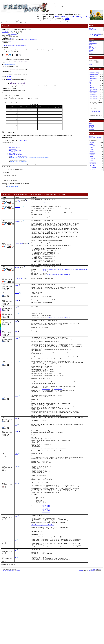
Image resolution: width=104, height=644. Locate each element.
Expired (91, 157)
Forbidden (92, 149)
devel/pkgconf (23, 143)
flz (16, 600)
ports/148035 (46, 561)
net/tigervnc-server (15, 159)
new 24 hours (93, 162)
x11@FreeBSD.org (13, 34)
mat (16, 344)
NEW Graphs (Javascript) (95, 138)
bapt (16, 328)
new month (92, 169)
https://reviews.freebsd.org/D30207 (59, 293)
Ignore (91, 148)
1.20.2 (3, 32)
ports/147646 (46, 559)
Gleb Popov (18, 206)
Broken (91, 144)
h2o (90, 82)
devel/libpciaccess (15, 154)
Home (91, 124)
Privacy (91, 50)
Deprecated (92, 146)
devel (6, 32)
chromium (92, 87)
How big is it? (92, 47)
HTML (94, 632)
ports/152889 (46, 566)
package (9, 81)
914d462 (12, 38)
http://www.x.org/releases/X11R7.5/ (43, 583)
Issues (91, 45)
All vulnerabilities (96, 111)
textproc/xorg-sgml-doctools (18, 161)
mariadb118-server (94, 78)
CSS (97, 632)
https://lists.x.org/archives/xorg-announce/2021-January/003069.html (65, 287)
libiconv (35, 40)
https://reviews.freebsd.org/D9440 (59, 339)
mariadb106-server (94, 74)
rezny (16, 335)
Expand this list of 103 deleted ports (18, 166)
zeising (17, 304)
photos (67, 19)
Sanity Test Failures (94, 128)
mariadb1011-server (94, 72)
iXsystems (99, 34)
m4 (28, 40)
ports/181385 (58, 424)
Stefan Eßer (18, 213)
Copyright (81, 633)
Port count (92, 142)
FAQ (90, 46)
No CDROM (92, 153)
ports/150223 (46, 564)
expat (26, 40)
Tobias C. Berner (19, 256)
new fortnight (93, 167)
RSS (100, 632)
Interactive (92, 160)
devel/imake (12, 152)
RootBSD (96, 36)
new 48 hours (93, 164)
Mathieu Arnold (19, 297)
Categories (92, 125)
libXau (23, 40)
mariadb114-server (94, 76)
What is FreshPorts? (94, 42)
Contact (91, 53)
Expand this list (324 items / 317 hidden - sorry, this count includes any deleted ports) (30, 162)
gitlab (91, 80)
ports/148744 (46, 563)
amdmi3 (17, 313)
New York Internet (93, 34)
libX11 (31, 40)
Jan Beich (17, 284)
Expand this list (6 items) (9, 65)
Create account (93, 30)
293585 (44, 208)
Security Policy (93, 49)
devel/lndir (12, 156)
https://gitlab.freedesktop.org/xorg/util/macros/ (15, 46)
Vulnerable (92, 155)
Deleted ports (92, 126)
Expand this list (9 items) (13, 192)
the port (9, 78)
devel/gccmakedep (14, 151)
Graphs (91, 136)
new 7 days (92, 165)
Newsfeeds (92, 129)
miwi (16, 533)
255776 (44, 288)
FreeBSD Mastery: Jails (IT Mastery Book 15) (72, 16)
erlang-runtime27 (93, 89)
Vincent (21, 207)
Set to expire (92, 158)
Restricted (92, 151)
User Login (92, 28)
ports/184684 (46, 424)
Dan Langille (91, 633)
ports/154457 (46, 567)
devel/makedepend (14, 157)
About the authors (93, 43)
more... (91, 65)
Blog (90, 52)
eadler (16, 498)
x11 (10, 41)
